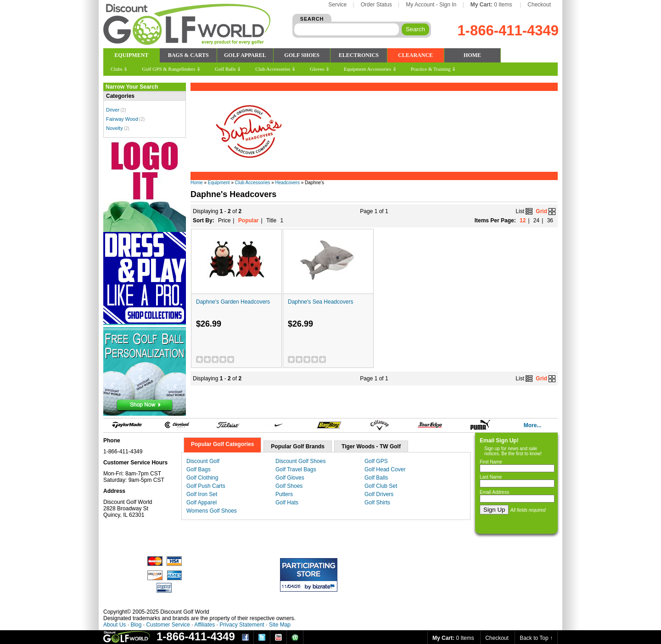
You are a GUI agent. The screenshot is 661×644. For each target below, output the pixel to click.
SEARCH (312, 19)
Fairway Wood (122, 119)
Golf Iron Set (202, 494)
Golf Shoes (289, 486)
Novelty (115, 128)
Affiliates (204, 625)
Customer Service (168, 625)
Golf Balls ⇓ (228, 69)
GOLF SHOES (302, 55)
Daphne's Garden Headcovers (233, 302)
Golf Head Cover (385, 469)
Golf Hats (287, 503)
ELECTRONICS (359, 55)
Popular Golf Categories (222, 444)
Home (197, 183)
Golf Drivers (379, 494)
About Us (115, 625)
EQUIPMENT (131, 55)
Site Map (280, 625)
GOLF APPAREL (245, 55)
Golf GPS (376, 461)
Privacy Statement (242, 625)
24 (536, 220)
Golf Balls (376, 478)
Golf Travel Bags (296, 469)
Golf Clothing (202, 478)
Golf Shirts (377, 503)
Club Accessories (253, 183)
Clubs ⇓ (119, 69)
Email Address (494, 492)
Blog (136, 625)
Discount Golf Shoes (300, 461)
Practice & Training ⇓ (434, 69)
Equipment (219, 183)
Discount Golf (203, 461)
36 (550, 220)
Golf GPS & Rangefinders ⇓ (171, 69)
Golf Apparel (202, 503)
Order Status (376, 5)
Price (224, 220)
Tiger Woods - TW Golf (371, 446)
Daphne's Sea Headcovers (320, 302)
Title (271, 220)
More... (533, 425)
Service (337, 5)
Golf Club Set (381, 486)
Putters (284, 494)
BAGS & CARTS (188, 55)
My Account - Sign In (431, 5)
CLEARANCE (415, 55)
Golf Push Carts (206, 486)
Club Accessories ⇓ (275, 69)
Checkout (539, 5)
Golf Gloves (290, 478)
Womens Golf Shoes (212, 511)
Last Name (491, 477)
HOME (472, 55)
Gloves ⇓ (320, 69)
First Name (491, 462)
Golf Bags (199, 469)
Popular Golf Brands (298, 446)
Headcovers (288, 183)
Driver (113, 110)
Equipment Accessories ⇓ (370, 69)
